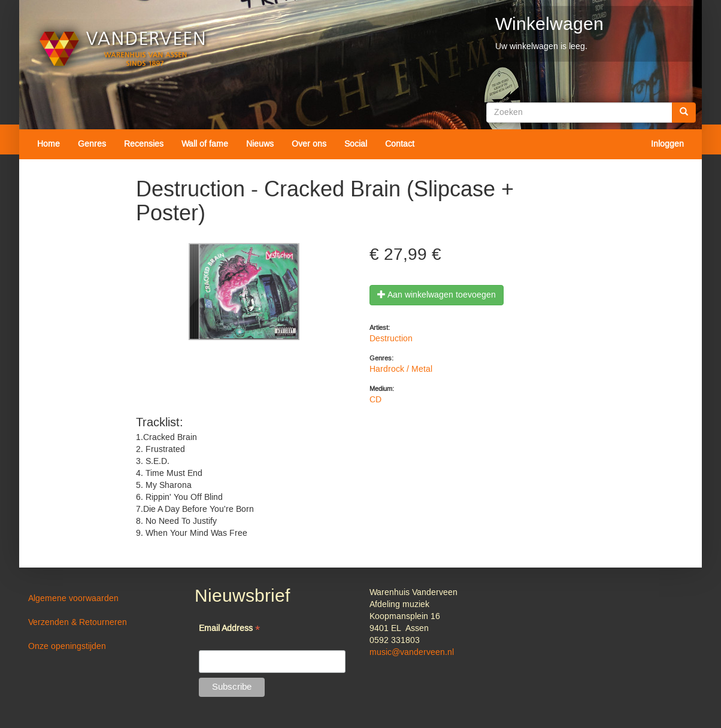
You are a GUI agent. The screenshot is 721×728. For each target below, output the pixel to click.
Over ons (309, 144)
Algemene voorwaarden (73, 599)
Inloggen (667, 144)
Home (49, 144)
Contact (400, 144)
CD (375, 400)
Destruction (391, 339)
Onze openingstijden (67, 647)
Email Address (229, 630)
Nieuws (260, 144)
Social (356, 144)
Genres (92, 144)
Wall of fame (205, 144)
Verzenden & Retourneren (78, 623)
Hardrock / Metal (401, 369)
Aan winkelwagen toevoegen (437, 295)
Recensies (144, 144)
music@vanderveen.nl (412, 653)
